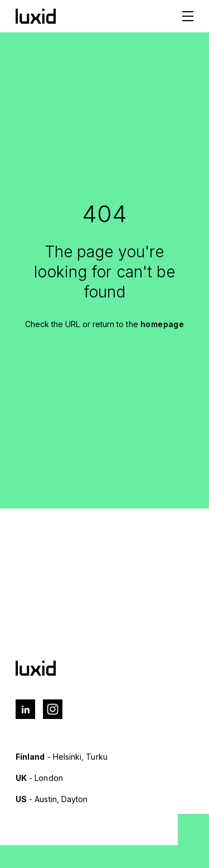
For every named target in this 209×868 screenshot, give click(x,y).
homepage (162, 324)
